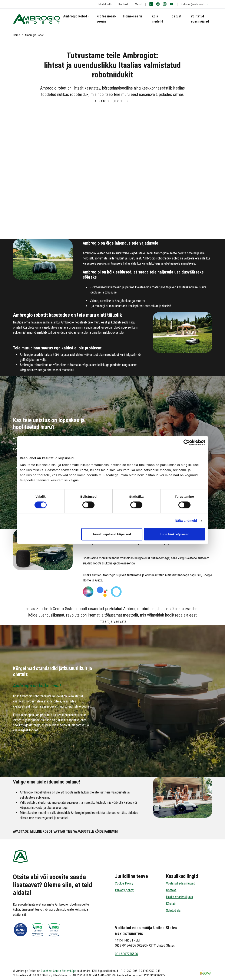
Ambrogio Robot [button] (75, 16)
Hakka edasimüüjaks (179, 897)
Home (16, 35)
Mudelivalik (105, 4)
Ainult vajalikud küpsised (112, 534)
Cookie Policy (124, 883)
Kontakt (123, 4)
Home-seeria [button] (133, 16)
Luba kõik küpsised (174, 534)
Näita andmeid (186, 521)
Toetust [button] (176, 16)
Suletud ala (173, 911)
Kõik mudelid (157, 19)
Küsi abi (171, 904)
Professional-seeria (106, 19)
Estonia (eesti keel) (195, 4)
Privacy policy (124, 890)
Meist (138, 4)
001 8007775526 (126, 954)
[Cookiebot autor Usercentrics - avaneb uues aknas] (187, 443)
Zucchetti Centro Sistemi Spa (59, 971)
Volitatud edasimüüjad (200, 19)
